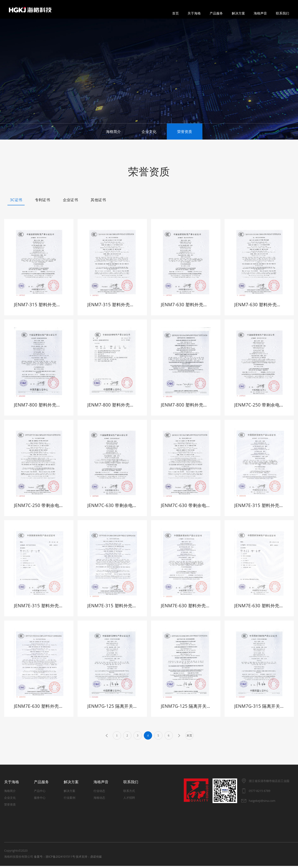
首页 (175, 13)
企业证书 (71, 200)
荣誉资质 (185, 132)
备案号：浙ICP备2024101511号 (55, 859)
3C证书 (16, 200)
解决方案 (238, 13)
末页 (189, 738)
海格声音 (260, 13)
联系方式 (129, 793)
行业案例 (70, 800)
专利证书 (43, 200)
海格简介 (113, 132)
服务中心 (40, 800)
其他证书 (98, 200)
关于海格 (194, 13)
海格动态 (99, 800)
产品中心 (40, 793)
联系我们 (282, 13)
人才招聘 (129, 800)
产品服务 (216, 13)
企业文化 (149, 132)
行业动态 (99, 793)
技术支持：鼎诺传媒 (89, 859)
